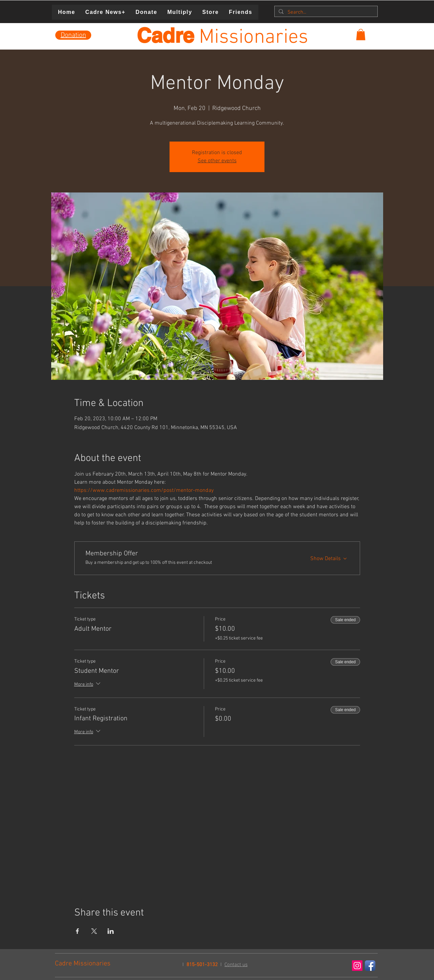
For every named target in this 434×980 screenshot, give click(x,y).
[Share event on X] (94, 931)
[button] (361, 34)
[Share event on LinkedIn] (111, 931)
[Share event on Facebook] (77, 931)
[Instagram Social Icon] (357, 966)
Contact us (236, 965)
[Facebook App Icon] (370, 966)
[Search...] (325, 12)
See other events (217, 161)
